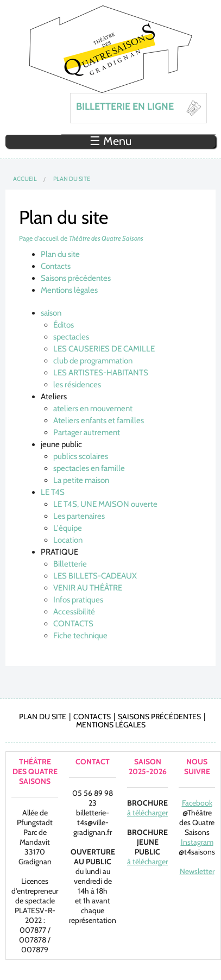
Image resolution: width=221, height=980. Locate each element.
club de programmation (93, 361)
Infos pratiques (78, 600)
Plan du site (72, 179)
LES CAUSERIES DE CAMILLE (104, 349)
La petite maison (81, 480)
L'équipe (68, 528)
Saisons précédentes (76, 278)
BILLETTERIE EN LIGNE (125, 106)
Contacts (56, 266)
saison (51, 313)
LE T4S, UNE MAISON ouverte (105, 504)
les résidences (77, 385)
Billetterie (70, 564)
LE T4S (53, 492)
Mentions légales (69, 290)
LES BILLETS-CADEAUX (95, 576)
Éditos (64, 325)
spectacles (71, 337)
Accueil (25, 179)
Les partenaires (79, 516)
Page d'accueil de (81, 238)
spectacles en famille (89, 468)
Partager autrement (87, 432)
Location (68, 540)
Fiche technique (80, 636)
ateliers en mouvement (93, 409)
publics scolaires (81, 456)
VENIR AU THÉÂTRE (88, 588)
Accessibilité (74, 612)
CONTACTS (73, 624)
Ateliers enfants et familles (99, 420)
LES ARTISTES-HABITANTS (101, 373)
